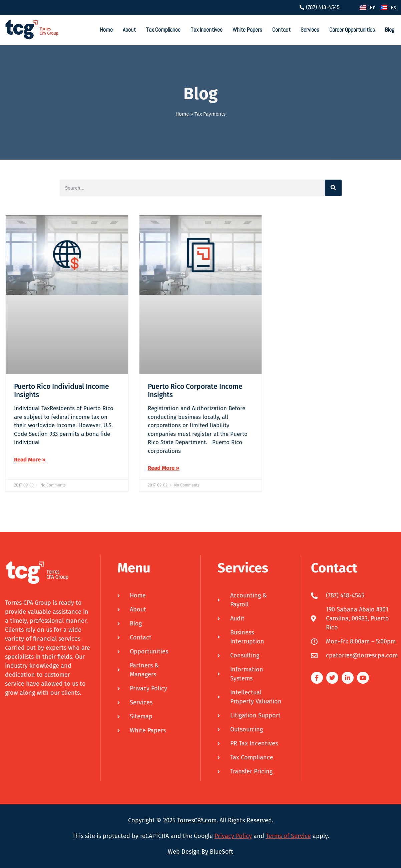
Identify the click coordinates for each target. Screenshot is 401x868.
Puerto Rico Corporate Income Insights (195, 391)
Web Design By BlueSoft (200, 852)
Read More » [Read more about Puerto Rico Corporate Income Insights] (164, 468)
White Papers (247, 30)
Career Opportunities (352, 30)
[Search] (333, 188)
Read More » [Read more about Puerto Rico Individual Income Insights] (30, 460)
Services (310, 30)
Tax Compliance (163, 30)
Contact (281, 30)
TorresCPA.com (197, 820)
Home (106, 30)
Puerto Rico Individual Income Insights (62, 391)
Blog (390, 30)
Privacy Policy (233, 836)
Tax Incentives (207, 30)
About (129, 30)
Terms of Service (288, 836)
